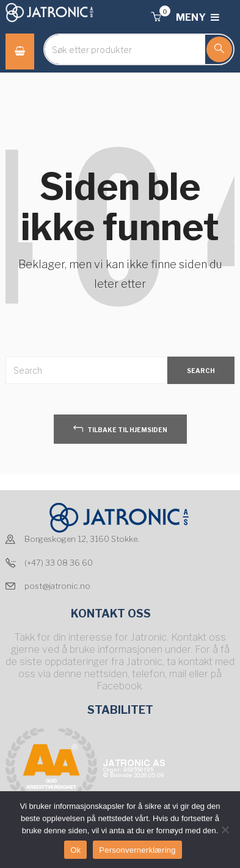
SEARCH (201, 371)
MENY (198, 17)
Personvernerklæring (137, 850)
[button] (156, 17)
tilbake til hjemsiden (120, 428)
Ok (75, 850)
